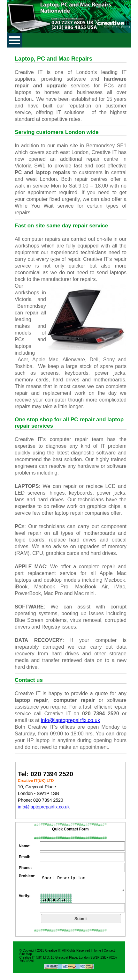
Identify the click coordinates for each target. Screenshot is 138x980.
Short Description (82, 884)
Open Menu (15, 40)
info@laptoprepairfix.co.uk (70, 720)
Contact (109, 953)
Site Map (25, 957)
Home (97, 953)
